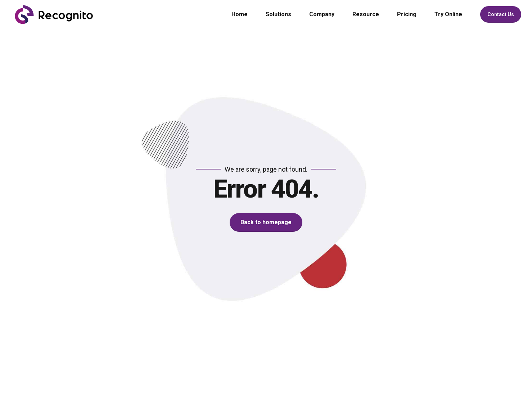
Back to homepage (266, 222)
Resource (366, 14)
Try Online (448, 14)
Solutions (278, 14)
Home (240, 14)
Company (322, 14)
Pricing (407, 14)
